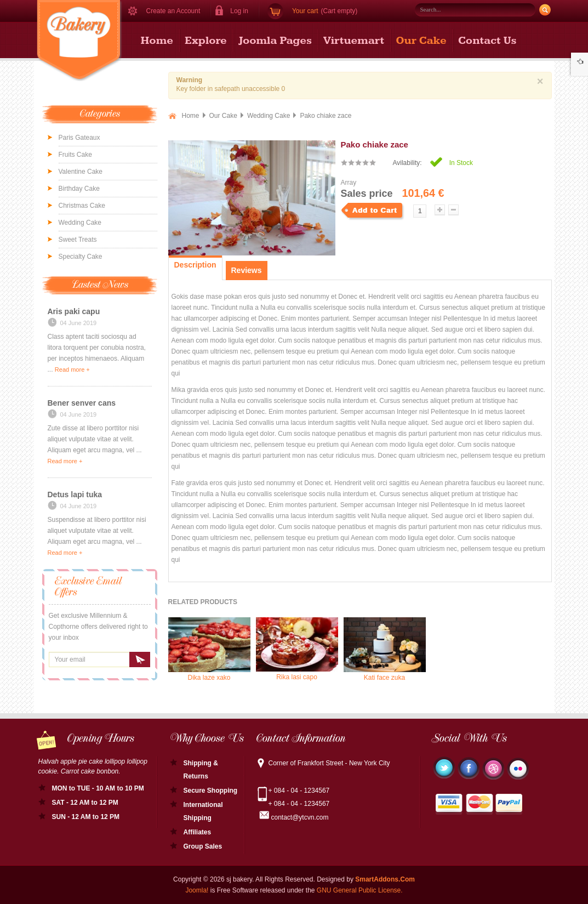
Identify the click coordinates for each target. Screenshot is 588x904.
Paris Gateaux (79, 138)
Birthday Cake (79, 189)
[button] (235, 11)
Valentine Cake (81, 172)
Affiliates (198, 832)
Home (191, 116)
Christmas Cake (82, 206)
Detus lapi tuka (75, 494)
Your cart (305, 11)
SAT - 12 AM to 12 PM (85, 803)
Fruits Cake (75, 155)
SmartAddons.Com (385, 879)
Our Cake (223, 116)
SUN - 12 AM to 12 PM (86, 817)
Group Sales (203, 846)
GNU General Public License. (360, 890)
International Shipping (203, 811)
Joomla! (197, 890)
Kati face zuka (385, 649)
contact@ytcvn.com (300, 817)
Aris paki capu (74, 311)
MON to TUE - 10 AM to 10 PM (98, 788)
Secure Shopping (211, 791)
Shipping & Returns (201, 770)
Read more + (72, 369)
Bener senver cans (82, 403)
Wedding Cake (80, 223)
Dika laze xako (209, 649)
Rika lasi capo (297, 649)
